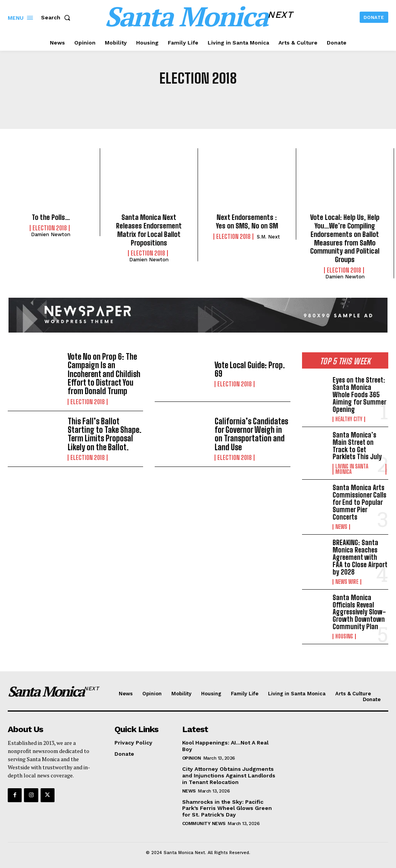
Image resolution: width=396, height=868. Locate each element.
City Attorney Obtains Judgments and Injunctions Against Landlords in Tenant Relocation (229, 773)
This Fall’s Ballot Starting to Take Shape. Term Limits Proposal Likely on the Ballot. (105, 433)
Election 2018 (50, 228)
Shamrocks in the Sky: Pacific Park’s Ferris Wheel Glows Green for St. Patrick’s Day (227, 806)
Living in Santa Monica (352, 468)
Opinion (192, 755)
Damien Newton (51, 234)
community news (204, 821)
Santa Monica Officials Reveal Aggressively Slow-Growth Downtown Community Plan (359, 610)
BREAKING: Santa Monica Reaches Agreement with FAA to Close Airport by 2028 (360, 556)
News (341, 525)
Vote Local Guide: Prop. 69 (250, 369)
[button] (57, 17)
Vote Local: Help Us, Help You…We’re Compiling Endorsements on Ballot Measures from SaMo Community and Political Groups (345, 238)
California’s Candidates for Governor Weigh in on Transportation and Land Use (251, 433)
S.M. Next (268, 236)
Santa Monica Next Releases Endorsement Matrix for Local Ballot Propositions (149, 230)
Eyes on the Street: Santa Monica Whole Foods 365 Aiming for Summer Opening (359, 394)
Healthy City (349, 418)
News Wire (347, 580)
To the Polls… (51, 217)
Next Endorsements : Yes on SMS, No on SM (247, 221)
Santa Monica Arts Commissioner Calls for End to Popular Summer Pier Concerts (359, 501)
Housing (344, 634)
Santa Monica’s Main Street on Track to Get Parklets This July (357, 445)
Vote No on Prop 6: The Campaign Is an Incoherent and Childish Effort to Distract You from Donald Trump (104, 373)
